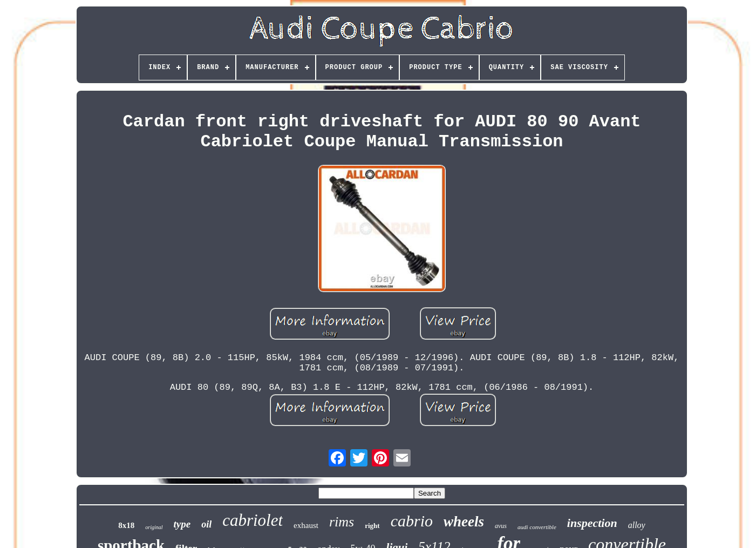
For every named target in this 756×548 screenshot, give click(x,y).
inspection (592, 523)
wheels (464, 522)
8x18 (126, 525)
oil (206, 524)
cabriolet (253, 520)
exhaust (306, 525)
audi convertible (537, 527)
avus (501, 526)
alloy (637, 525)
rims (342, 522)
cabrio (412, 521)
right (372, 526)
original (154, 527)
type (182, 524)
